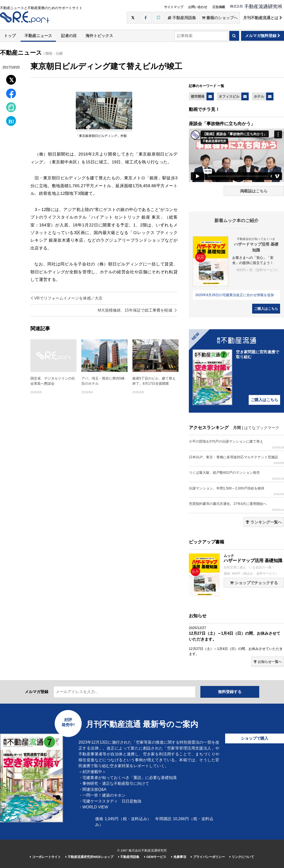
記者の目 (69, 36)
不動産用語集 (182, 18)
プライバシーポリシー (208, 857)
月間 (237, 428)
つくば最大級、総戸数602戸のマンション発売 (236, 475)
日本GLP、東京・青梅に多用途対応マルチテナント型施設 (236, 460)
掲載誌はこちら (254, 191)
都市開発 (198, 96)
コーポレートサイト (45, 857)
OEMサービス (155, 857)
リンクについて (242, 857)
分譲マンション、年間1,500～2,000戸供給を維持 (236, 491)
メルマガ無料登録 (263, 36)
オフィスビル (229, 96)
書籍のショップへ (220, 18)
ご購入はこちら (266, 309)
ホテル (259, 96)
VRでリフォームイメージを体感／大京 (66, 298)
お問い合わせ (198, 7)
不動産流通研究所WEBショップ (89, 857)
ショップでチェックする (254, 583)
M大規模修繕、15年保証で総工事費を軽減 (137, 310)
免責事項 (179, 857)
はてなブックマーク (262, 428)
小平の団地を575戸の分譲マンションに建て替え (236, 444)
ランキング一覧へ (264, 522)
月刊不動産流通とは (263, 18)
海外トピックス (99, 36)
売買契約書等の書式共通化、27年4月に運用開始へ (236, 506)
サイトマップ (174, 7)
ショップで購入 (255, 738)
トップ (10, 36)
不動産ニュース (38, 36)
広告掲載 (219, 7)
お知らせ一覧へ (268, 662)
